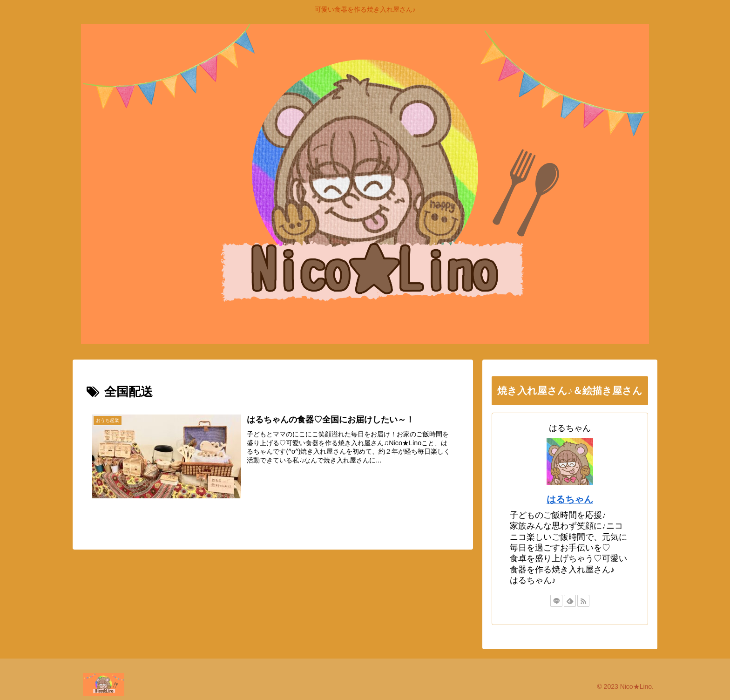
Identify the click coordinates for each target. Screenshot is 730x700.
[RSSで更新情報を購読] (583, 601)
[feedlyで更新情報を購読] (570, 601)
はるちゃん (570, 499)
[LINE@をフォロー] (556, 601)
